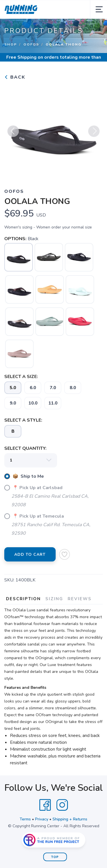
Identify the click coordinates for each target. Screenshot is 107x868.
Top (55, 857)
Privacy (42, 819)
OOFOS (31, 44)
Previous (13, 133)
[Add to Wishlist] (64, 554)
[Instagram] (62, 805)
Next (94, 133)
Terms (25, 819)
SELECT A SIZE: (21, 377)
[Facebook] (45, 805)
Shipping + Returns (70, 819)
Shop (11, 44)
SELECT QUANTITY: (25, 448)
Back (15, 77)
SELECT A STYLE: (23, 420)
